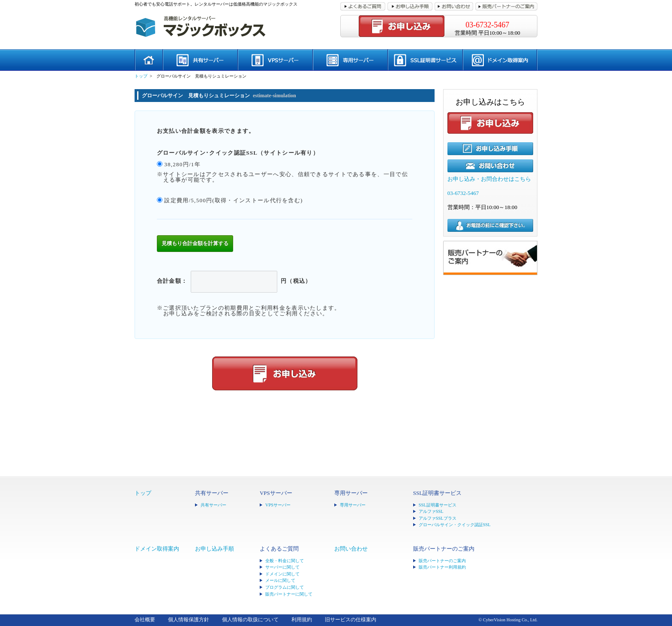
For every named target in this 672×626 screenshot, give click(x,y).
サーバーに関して (282, 567)
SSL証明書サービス (438, 505)
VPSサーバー (278, 505)
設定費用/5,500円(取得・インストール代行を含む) (233, 200)
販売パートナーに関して (289, 594)
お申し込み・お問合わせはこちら (489, 179)
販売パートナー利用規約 (442, 567)
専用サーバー (353, 505)
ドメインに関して (282, 574)
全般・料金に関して (285, 561)
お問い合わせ (351, 549)
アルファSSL (431, 511)
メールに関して (280, 580)
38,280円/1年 (182, 164)
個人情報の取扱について (250, 620)
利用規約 (302, 620)
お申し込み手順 (214, 549)
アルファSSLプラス (438, 518)
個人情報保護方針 (189, 620)
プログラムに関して (285, 587)
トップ (141, 76)
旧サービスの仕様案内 (351, 620)
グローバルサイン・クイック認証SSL (455, 525)
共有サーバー (213, 505)
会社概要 (145, 620)
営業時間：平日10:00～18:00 (482, 207)
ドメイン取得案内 (157, 549)
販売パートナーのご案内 (442, 561)
